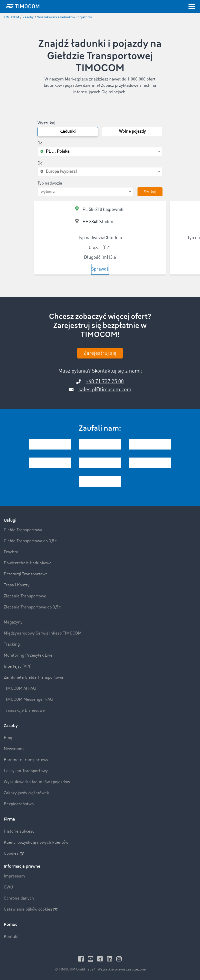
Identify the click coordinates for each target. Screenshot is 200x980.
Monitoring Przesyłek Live (28, 655)
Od (40, 143)
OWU (8, 887)
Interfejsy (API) (18, 666)
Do (40, 163)
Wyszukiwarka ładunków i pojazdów (37, 782)
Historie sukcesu (19, 831)
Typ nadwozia (50, 183)
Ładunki (68, 131)
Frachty (11, 552)
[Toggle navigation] (192, 6)
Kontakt (11, 937)
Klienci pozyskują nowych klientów (36, 842)
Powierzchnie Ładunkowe (28, 563)
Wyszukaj (46, 123)
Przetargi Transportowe (26, 574)
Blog (8, 738)
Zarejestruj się (100, 353)
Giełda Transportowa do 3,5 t (30, 541)
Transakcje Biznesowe (24, 711)
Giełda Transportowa (23, 530)
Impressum (14, 876)
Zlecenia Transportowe (25, 596)
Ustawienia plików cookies (31, 910)
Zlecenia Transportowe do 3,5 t (32, 607)
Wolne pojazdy (132, 131)
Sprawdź (100, 269)
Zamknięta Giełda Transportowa (33, 678)
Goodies (14, 854)
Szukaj (150, 192)
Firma (9, 819)
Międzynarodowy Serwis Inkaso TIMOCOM (43, 633)
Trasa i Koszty (17, 585)
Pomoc (11, 924)
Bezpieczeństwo (19, 804)
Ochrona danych (19, 898)
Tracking (12, 644)
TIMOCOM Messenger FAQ (28, 700)
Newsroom (14, 749)
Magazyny (13, 622)
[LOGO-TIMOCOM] (23, 6)
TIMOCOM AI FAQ (20, 689)
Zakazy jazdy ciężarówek (26, 793)
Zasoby (11, 726)
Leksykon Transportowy (26, 771)
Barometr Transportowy (26, 760)
